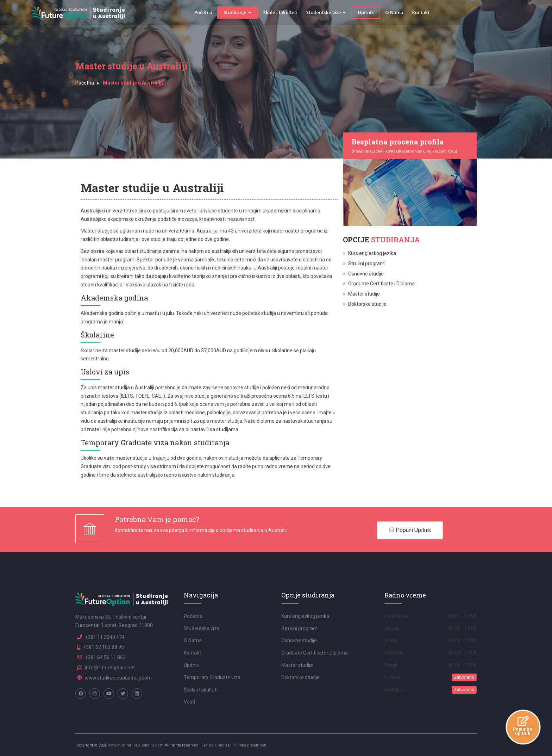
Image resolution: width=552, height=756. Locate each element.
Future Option (214, 745)
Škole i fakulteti (324, 12)
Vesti (189, 702)
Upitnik (409, 12)
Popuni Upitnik (410, 530)
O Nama (437, 12)
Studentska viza (202, 628)
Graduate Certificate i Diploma (381, 284)
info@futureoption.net (110, 668)
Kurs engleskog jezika (372, 253)
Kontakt (464, 12)
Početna (247, 12)
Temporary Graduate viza (212, 677)
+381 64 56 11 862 (105, 657)
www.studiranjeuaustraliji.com (118, 678)
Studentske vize (370, 12)
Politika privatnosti (249, 745)
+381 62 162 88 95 (103, 647)
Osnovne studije (366, 274)
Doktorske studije (367, 304)
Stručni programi (367, 264)
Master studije (364, 294)
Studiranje (281, 12)
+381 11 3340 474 (105, 637)
